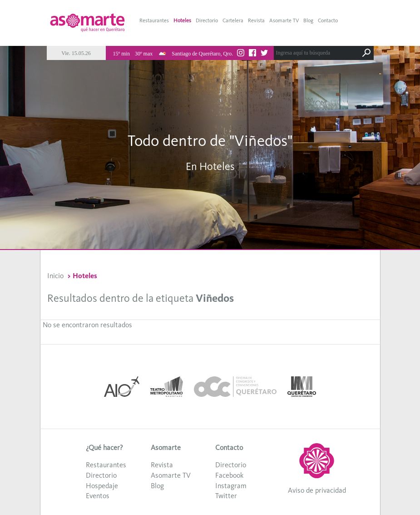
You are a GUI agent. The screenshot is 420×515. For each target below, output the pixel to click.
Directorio (207, 20)
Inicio (55, 276)
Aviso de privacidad (317, 490)
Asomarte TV (284, 20)
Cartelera (233, 20)
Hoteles (182, 20)
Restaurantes (154, 20)
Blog (308, 20)
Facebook (229, 475)
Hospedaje (102, 486)
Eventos (98, 496)
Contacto (328, 20)
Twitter (226, 496)
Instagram (231, 486)
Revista (256, 20)
